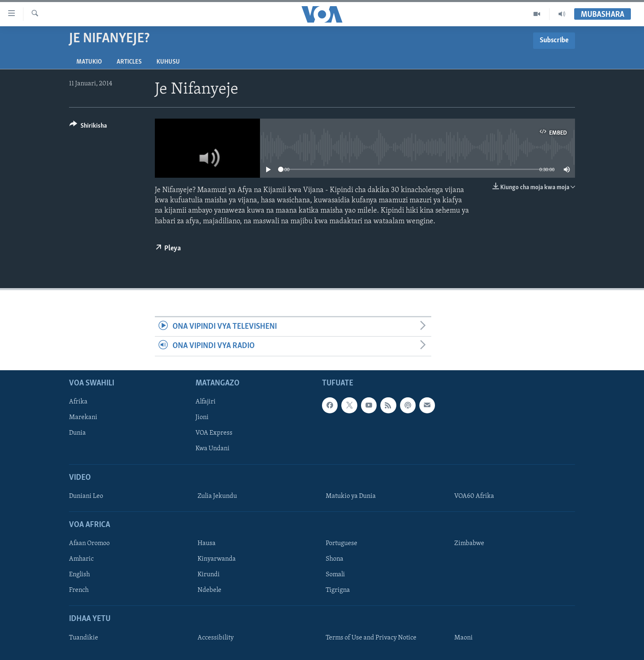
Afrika (78, 402)
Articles (129, 62)
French (79, 590)
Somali (335, 575)
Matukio (89, 62)
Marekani (83, 417)
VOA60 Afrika (474, 496)
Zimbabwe (469, 543)
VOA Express (214, 433)
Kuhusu (168, 62)
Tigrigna (338, 590)
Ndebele (209, 590)
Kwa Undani (213, 449)
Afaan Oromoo (89, 543)
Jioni (202, 417)
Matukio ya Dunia (351, 496)
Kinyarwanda (217, 559)
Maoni (463, 637)
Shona (335, 559)
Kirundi (209, 575)
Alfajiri (206, 402)
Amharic (81, 559)
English (79, 575)
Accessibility (216, 637)
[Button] (88, 127)
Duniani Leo (86, 496)
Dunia (77, 433)
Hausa (207, 543)
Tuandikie (84, 637)
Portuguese (342, 543)
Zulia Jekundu (217, 496)
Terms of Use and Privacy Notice (371, 637)
